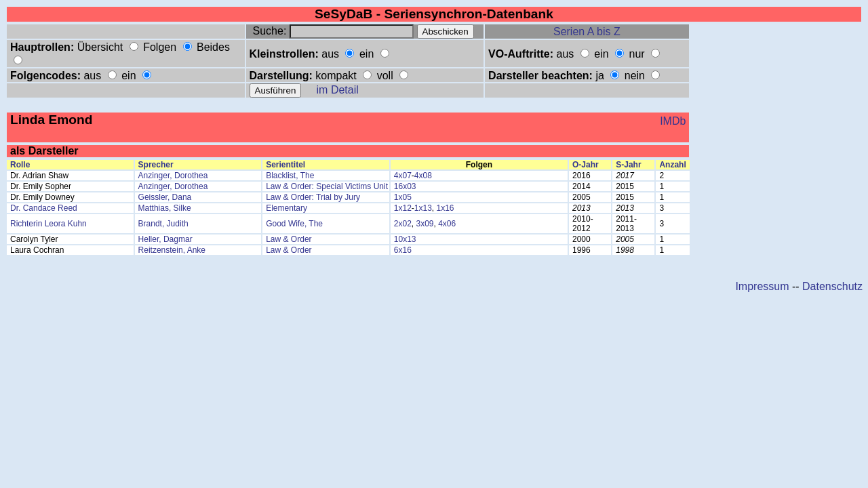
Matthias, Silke (165, 208)
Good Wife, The (294, 224)
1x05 (403, 197)
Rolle (20, 165)
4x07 (403, 176)
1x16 (446, 208)
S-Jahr (628, 165)
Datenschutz (832, 286)
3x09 (425, 224)
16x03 (405, 186)
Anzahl (672, 165)
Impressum (762, 286)
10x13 (405, 239)
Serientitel (285, 165)
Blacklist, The (290, 176)
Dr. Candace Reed (44, 208)
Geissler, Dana (165, 197)
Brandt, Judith (163, 224)
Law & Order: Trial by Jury (313, 197)
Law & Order (289, 239)
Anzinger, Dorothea (173, 176)
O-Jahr (586, 165)
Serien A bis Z (587, 32)
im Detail (338, 90)
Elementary (287, 208)
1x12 (403, 208)
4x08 (423, 176)
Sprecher (156, 165)
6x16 (403, 250)
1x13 (423, 208)
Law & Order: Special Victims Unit (327, 186)
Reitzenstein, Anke (172, 250)
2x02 (403, 224)
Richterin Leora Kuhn (48, 224)
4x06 (447, 224)
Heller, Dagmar (165, 239)
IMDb (673, 121)
